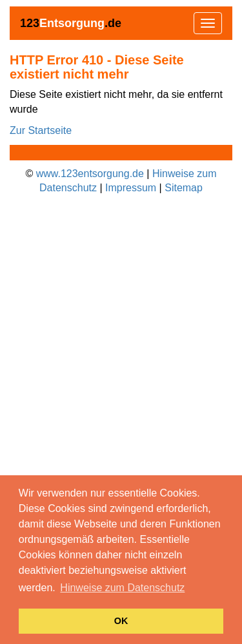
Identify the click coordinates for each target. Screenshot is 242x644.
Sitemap (184, 188)
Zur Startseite (41, 130)
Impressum (131, 188)
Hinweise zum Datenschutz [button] (122, 588)
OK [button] (121, 621)
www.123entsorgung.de (90, 174)
